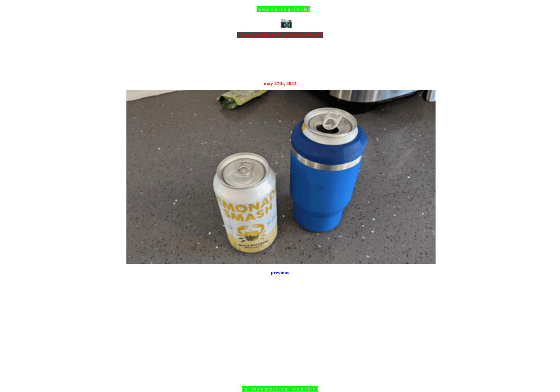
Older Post (425, 346)
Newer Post (136, 346)
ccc (280, 9)
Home (281, 346)
